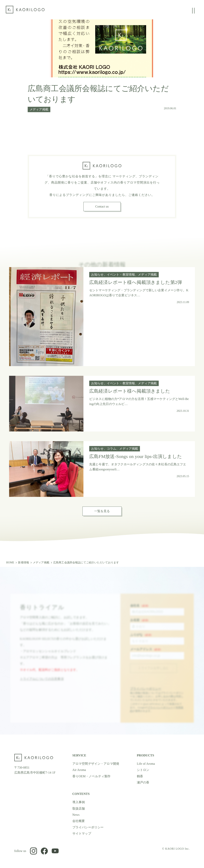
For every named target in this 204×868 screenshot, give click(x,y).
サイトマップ (82, 833)
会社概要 (79, 821)
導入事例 (79, 802)
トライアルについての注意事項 (42, 683)
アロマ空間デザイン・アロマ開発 (96, 764)
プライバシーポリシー (146, 693)
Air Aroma (79, 770)
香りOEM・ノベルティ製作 (92, 776)
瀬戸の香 (143, 782)
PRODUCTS (145, 755)
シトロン (143, 770)
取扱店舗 (79, 809)
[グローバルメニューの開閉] (193, 11)
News (76, 815)
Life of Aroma (146, 764)
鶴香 (140, 776)
